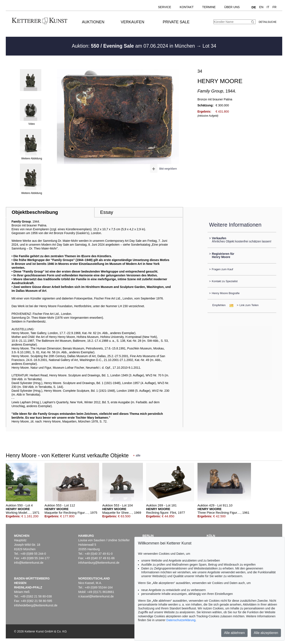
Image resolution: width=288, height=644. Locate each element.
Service (165, 7)
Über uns (232, 7)
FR (274, 7)
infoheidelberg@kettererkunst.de (36, 605)
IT (268, 7)
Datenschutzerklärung (181, 620)
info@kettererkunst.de (29, 563)
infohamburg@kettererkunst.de (99, 563)
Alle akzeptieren (266, 633)
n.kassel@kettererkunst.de (96, 596)
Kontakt (187, 7)
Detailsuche (268, 22)
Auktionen (93, 22)
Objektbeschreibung (35, 212)
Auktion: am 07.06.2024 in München (134, 46)
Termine (209, 7)
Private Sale (176, 22)
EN (261, 7)
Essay (107, 212)
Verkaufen (132, 22)
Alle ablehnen (234, 633)
